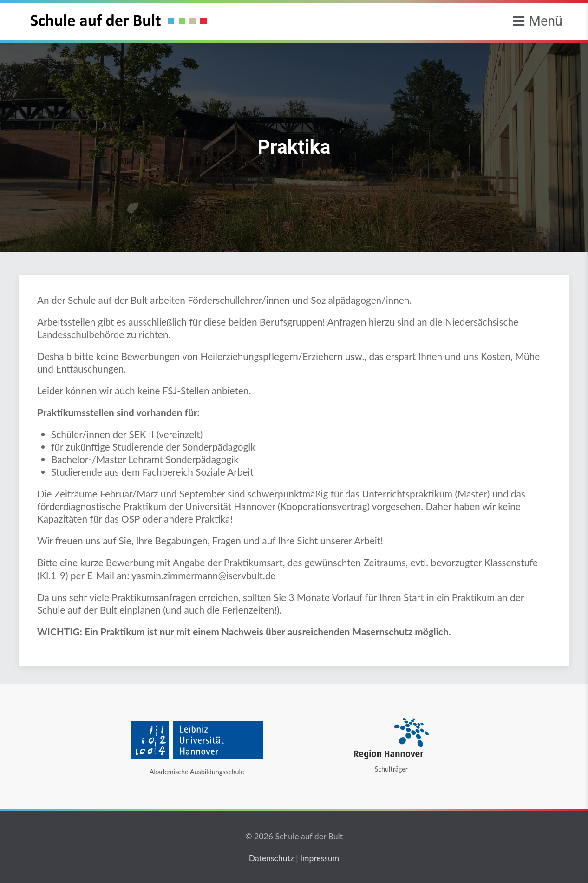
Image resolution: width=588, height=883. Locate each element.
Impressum (320, 858)
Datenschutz (271, 858)
